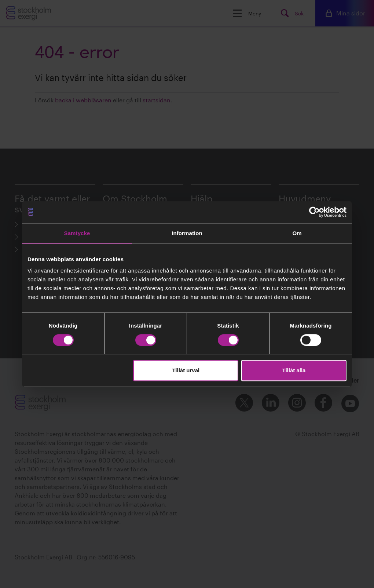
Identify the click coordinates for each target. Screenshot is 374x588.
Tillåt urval (186, 370)
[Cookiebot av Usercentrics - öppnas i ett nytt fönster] (314, 212)
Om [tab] (297, 233)
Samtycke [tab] (77, 233)
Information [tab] (187, 233)
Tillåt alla (294, 370)
